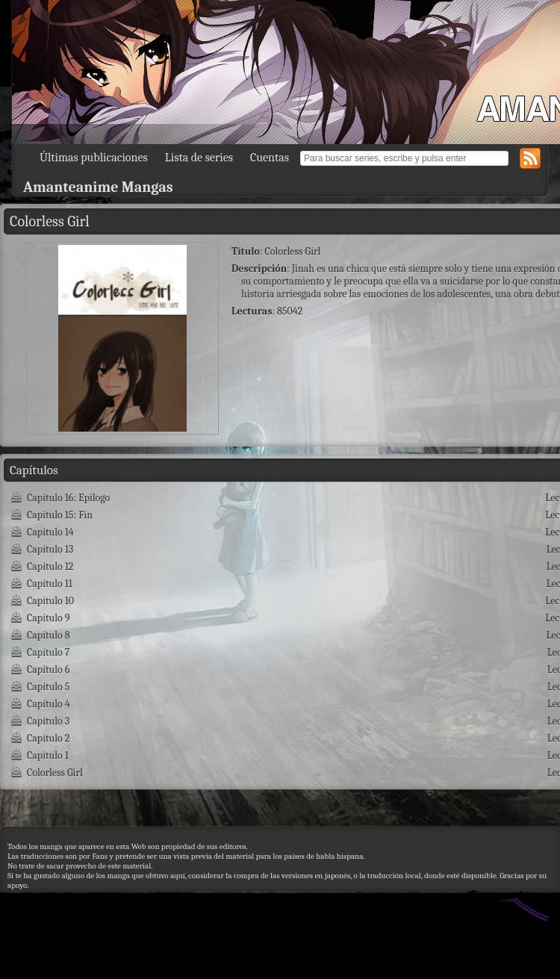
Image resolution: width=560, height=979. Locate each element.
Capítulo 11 (50, 584)
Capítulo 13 (50, 549)
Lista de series (199, 158)
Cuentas (270, 158)
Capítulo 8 (49, 635)
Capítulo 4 (49, 704)
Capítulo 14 (50, 532)
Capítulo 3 (48, 721)
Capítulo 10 (50, 601)
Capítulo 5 (48, 687)
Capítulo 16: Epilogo (68, 498)
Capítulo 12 (50, 566)
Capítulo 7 (48, 652)
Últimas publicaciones (94, 158)
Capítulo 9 (48, 618)
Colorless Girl (55, 773)
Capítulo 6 (48, 669)
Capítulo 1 (48, 755)
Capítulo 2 (48, 738)
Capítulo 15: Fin (60, 515)
